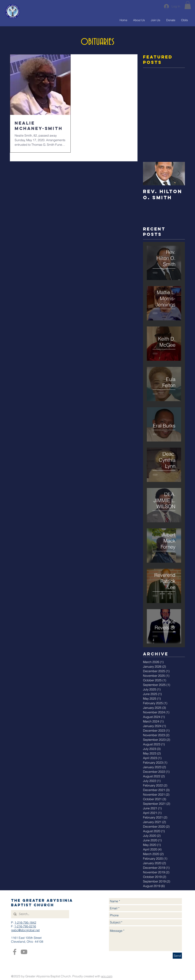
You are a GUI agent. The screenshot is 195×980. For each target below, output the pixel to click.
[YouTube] (24, 952)
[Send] (177, 956)
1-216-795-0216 (25, 926)
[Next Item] (179, 174)
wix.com (107, 976)
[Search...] (40, 914)
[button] (188, 5)
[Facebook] (15, 952)
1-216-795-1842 (25, 922)
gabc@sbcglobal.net (25, 930)
